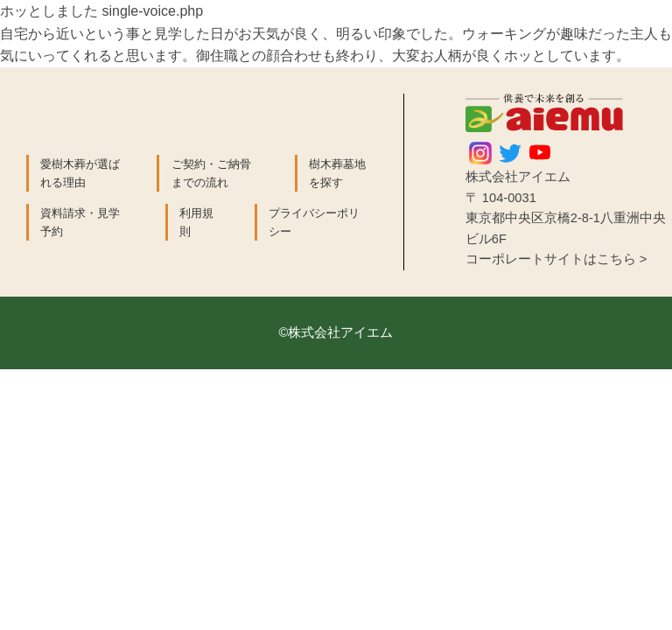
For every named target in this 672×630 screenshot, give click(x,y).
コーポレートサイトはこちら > (556, 259)
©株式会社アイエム (336, 332)
